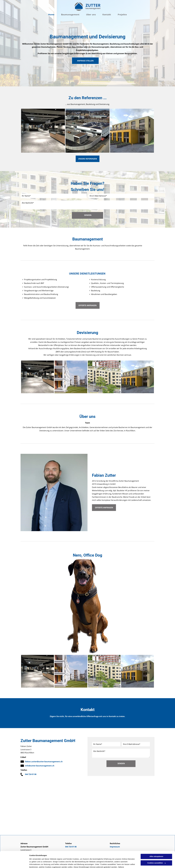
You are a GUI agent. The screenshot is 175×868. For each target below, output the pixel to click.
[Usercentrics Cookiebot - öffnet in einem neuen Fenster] (14, 864)
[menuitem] (51, 15)
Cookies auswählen (37, 864)
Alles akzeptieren (156, 844)
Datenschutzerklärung (84, 857)
